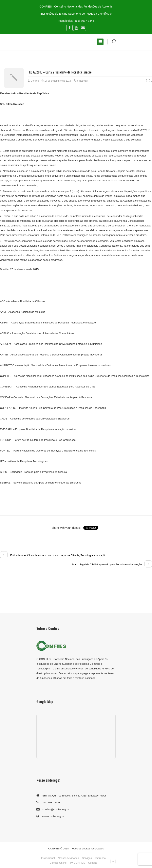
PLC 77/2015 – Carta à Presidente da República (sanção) (60, 72)
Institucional (48, 858)
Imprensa (100, 858)
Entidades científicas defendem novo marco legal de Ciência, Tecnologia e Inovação (53, 555)
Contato (93, 863)
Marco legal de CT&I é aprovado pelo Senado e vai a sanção (112, 564)
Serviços (87, 858)
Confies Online (58, 863)
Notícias (83, 81)
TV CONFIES (77, 863)
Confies (35, 81)
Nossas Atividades (68, 858)
